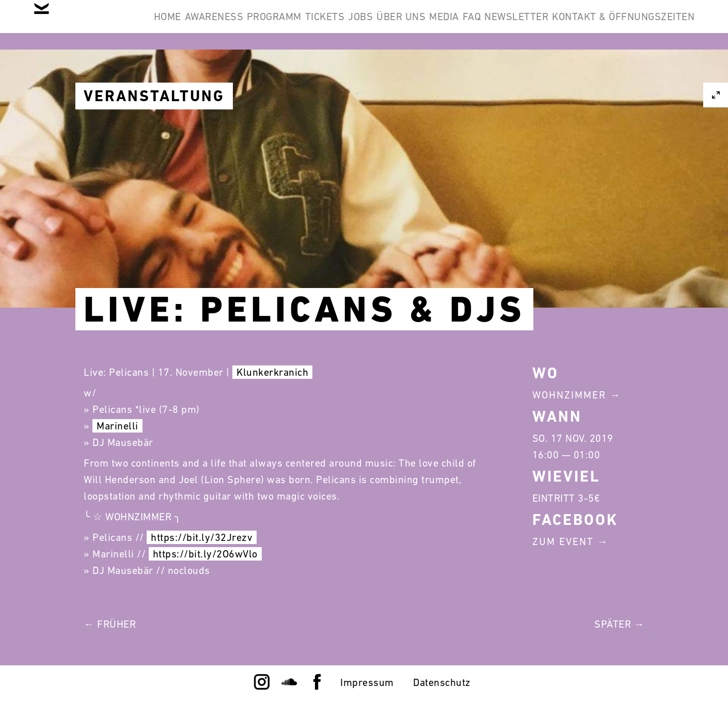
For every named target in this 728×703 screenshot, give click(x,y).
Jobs (436, 25)
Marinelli (117, 426)
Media (551, 25)
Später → (619, 624)
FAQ (594, 25)
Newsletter (655, 25)
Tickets (384, 25)
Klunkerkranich (272, 372)
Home (179, 25)
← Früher (110, 624)
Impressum (367, 682)
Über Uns (492, 25)
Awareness (242, 25)
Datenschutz (442, 682)
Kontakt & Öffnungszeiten (615, 74)
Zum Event (563, 541)
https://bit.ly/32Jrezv (202, 537)
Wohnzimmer (569, 395)
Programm (318, 25)
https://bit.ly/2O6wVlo (205, 554)
